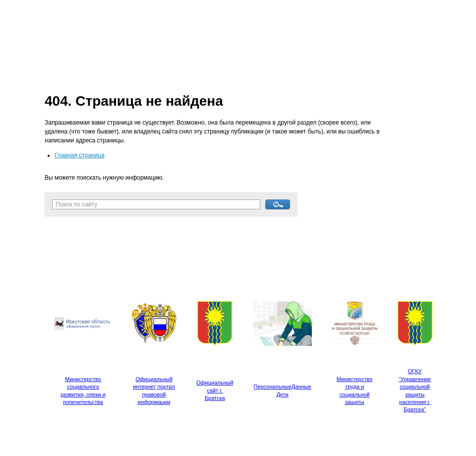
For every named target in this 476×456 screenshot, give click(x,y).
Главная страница (80, 155)
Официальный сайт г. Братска (215, 390)
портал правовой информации (156, 394)
